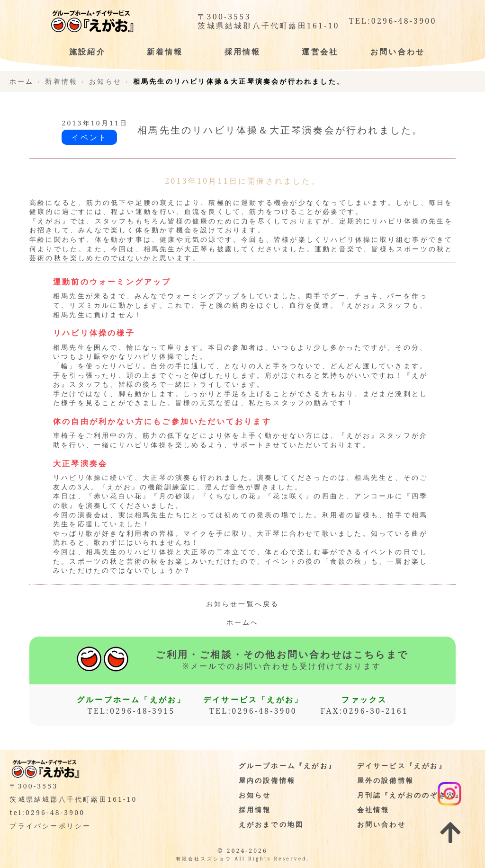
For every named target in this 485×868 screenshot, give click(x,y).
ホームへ (243, 622)
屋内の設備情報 (267, 780)
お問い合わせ (382, 824)
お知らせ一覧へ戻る (243, 604)
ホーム (22, 81)
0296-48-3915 (143, 711)
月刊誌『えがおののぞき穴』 (410, 795)
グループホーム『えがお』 (287, 766)
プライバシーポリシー (50, 826)
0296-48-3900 (404, 21)
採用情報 (255, 810)
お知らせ (255, 795)
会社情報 (373, 810)
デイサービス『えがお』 (402, 766)
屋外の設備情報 (386, 780)
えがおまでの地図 (271, 824)
